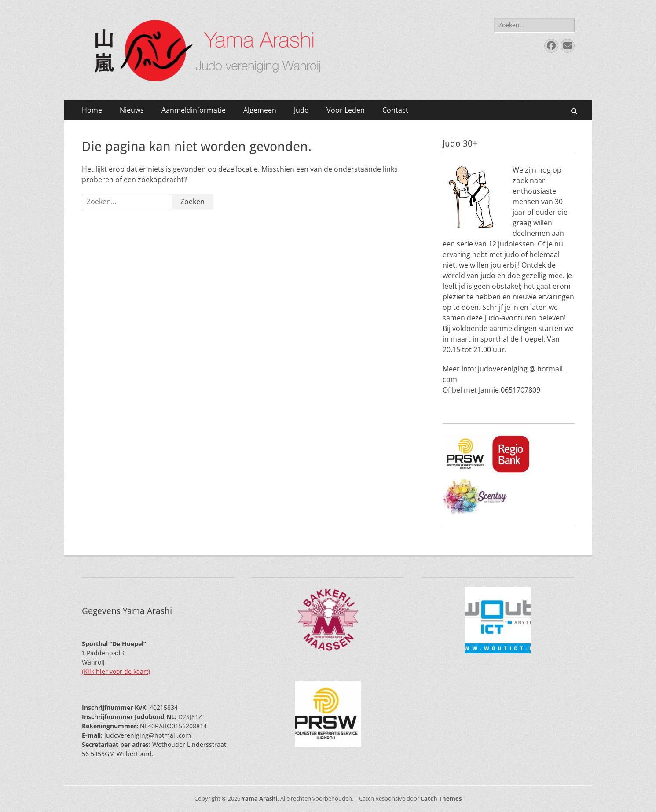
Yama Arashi (260, 798)
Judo (301, 110)
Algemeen (260, 110)
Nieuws (132, 110)
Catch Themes (441, 798)
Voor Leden (346, 110)
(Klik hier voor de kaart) (116, 671)
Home (92, 110)
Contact (395, 110)
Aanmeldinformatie (194, 110)
